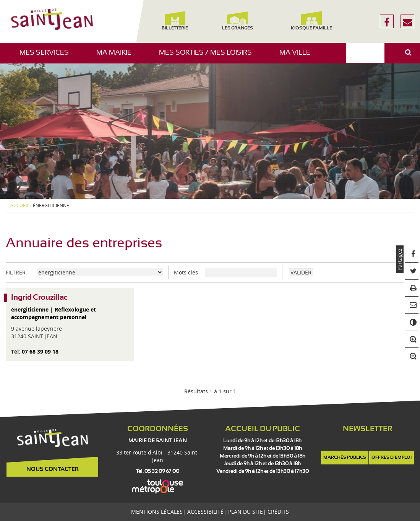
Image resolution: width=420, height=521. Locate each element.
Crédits (278, 512)
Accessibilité (205, 512)
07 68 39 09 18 (40, 351)
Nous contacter (53, 469)
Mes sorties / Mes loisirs (208, 56)
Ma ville (298, 56)
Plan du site (246, 512)
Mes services (47, 56)
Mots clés (186, 272)
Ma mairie (117, 56)
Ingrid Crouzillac (39, 298)
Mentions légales (157, 512)
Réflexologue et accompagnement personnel (54, 313)
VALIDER (301, 272)
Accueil (20, 206)
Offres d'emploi (392, 458)
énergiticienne (30, 309)
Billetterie (175, 21)
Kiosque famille (311, 21)
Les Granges (238, 21)
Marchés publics (345, 458)
